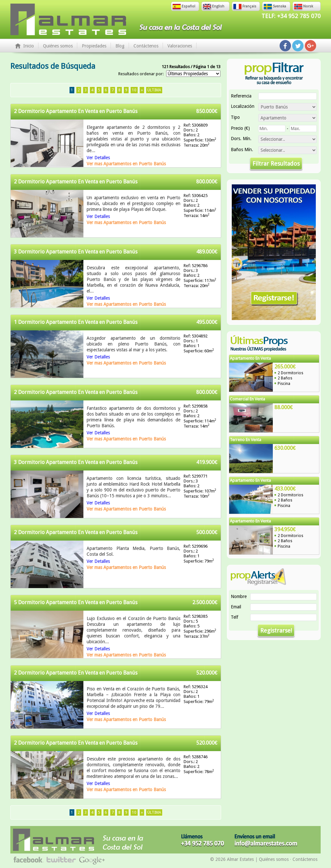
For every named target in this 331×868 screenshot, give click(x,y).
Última (154, 90)
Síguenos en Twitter (298, 46)
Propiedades (94, 46)
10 (134, 90)
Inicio (29, 46)
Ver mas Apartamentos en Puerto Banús (126, 164)
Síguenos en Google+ (310, 46)
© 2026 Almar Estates (232, 859)
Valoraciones (180, 46)
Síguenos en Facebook (285, 46)
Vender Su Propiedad (274, 252)
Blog (120, 46)
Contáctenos (146, 46)
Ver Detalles (98, 158)
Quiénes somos (58, 46)
